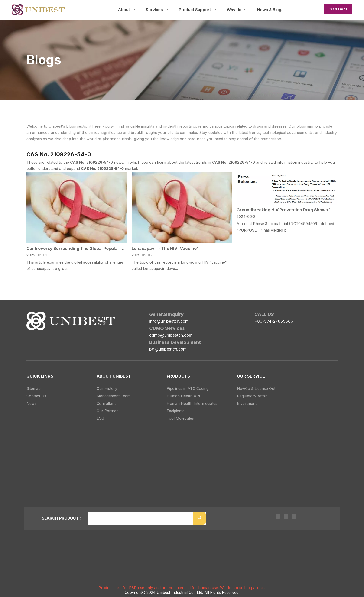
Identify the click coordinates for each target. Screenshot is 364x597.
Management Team (114, 396)
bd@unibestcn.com (168, 349)
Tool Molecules (180, 418)
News (31, 403)
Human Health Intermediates (192, 403)
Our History (107, 388)
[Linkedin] (278, 516)
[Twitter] (286, 516)
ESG (100, 418)
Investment (247, 403)
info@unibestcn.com (169, 321)
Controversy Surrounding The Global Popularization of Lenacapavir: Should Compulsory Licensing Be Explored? (77, 248)
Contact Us (36, 396)
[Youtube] (294, 516)
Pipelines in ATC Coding (188, 388)
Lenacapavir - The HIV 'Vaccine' (165, 248)
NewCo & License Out (256, 388)
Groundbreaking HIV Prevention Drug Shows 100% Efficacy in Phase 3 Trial (287, 210)
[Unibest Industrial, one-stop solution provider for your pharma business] (30, 315)
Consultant (106, 403)
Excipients (175, 411)
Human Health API (183, 396)
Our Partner (107, 411)
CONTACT (338, 9)
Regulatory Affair (252, 396)
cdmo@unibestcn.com (171, 335)
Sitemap (34, 388)
